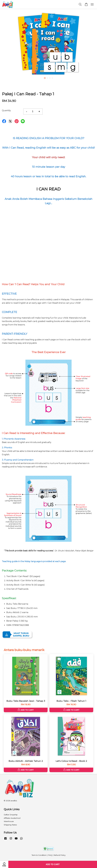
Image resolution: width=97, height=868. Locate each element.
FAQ (50, 855)
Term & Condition (39, 855)
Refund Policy (60, 855)
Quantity (6, 110)
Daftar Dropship (11, 815)
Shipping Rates (10, 825)
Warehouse (9, 821)
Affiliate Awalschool (12, 818)
